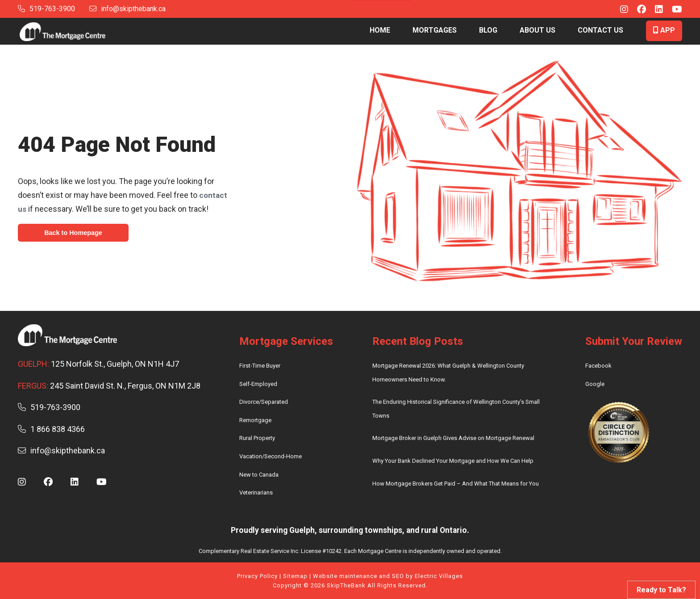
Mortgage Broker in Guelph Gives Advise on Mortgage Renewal (453, 438)
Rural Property (257, 438)
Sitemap (295, 576)
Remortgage (255, 420)
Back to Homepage (75, 233)
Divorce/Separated (264, 402)
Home (380, 30)
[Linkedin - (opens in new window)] (654, 10)
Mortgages (435, 30)
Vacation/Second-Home (271, 456)
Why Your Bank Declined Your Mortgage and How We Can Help (453, 461)
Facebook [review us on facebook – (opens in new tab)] (598, 366)
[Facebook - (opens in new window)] (637, 10)
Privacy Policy (257, 576)
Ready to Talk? (661, 590)
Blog (488, 30)
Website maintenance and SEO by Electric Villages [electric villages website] (388, 576)
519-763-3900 (46, 9)
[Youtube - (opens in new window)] (673, 10)
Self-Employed (258, 384)
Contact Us (600, 30)
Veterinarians (256, 492)
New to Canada (259, 475)
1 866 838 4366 (51, 429)
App (664, 30)
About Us (537, 30)
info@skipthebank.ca (127, 9)
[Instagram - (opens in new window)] (620, 10)
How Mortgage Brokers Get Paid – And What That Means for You (456, 484)
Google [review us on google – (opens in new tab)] (595, 384)
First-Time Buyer (260, 366)
